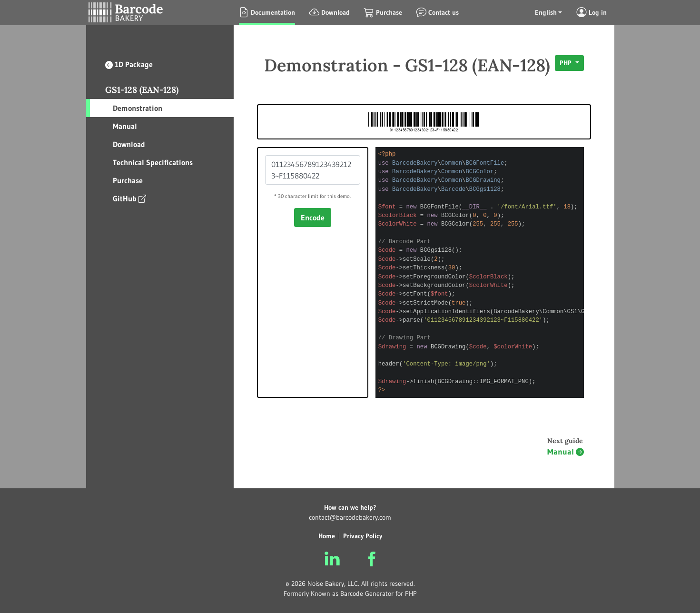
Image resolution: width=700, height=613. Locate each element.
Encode (313, 218)
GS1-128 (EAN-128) (142, 90)
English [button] (546, 12)
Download (129, 144)
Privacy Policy (363, 536)
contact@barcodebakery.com (350, 517)
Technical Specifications (153, 162)
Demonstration (138, 108)
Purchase (128, 180)
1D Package (129, 64)
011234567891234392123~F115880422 (313, 170)
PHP (567, 63)
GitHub (129, 198)
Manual (125, 126)
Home (327, 536)
